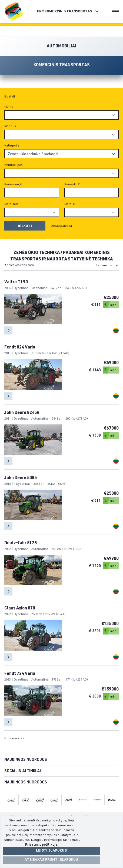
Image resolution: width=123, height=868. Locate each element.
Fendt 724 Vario (20, 674)
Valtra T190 (16, 283)
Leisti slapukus (51, 851)
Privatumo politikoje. (42, 845)
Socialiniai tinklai (23, 771)
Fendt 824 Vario (20, 348)
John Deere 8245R (22, 413)
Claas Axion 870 (20, 609)
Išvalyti (10, 97)
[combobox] (61, 115)
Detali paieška (61, 226)
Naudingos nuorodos (26, 760)
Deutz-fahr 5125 (21, 543)
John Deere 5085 (21, 478)
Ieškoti (25, 226)
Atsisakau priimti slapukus (51, 860)
